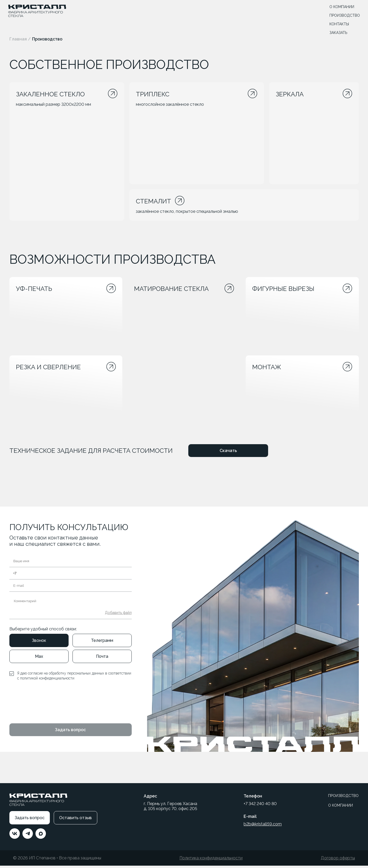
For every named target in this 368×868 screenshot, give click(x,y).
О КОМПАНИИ (341, 7)
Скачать (228, 453)
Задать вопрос (70, 732)
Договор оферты (338, 860)
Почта (102, 659)
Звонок (39, 643)
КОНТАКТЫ (338, 25)
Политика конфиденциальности (211, 860)
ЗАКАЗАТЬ (337, 33)
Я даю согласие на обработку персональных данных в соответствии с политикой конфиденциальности (74, 678)
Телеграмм (102, 643)
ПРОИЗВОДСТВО (344, 16)
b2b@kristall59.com (263, 826)
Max (39, 659)
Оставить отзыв (76, 820)
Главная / (20, 39)
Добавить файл (118, 615)
